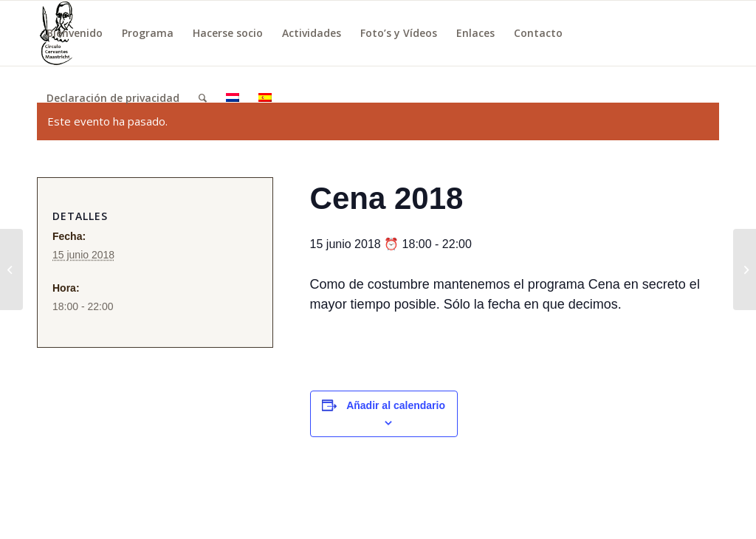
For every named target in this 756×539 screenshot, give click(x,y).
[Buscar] (203, 98)
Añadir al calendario (396, 405)
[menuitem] (75, 33)
